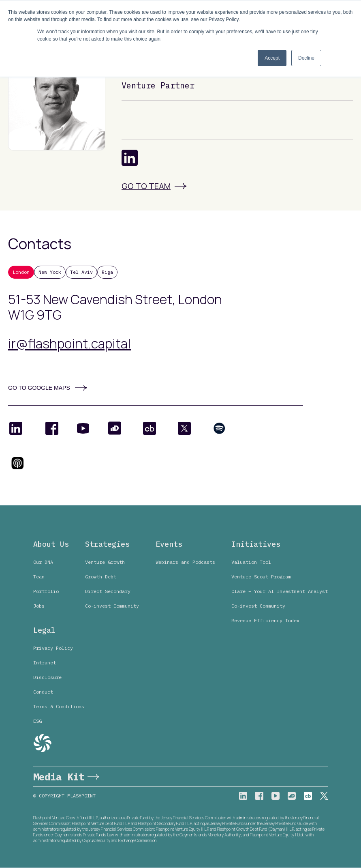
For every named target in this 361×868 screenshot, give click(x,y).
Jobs (39, 606)
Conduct (43, 692)
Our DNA (43, 562)
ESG (37, 721)
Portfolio (46, 591)
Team (39, 577)
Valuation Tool (251, 562)
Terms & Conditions (59, 706)
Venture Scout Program (261, 577)
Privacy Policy (53, 648)
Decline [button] (306, 58)
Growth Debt (101, 577)
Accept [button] (272, 58)
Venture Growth (105, 562)
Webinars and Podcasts (185, 562)
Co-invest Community (112, 606)
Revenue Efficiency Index (265, 620)
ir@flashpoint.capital (69, 344)
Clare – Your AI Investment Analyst (280, 591)
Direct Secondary (108, 591)
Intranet (45, 663)
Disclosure (47, 677)
